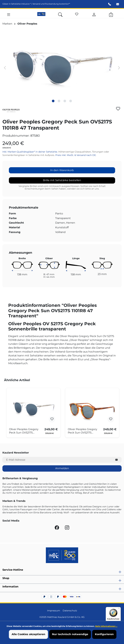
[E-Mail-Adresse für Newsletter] (57, 460)
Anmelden (62, 468)
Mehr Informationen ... (106, 626)
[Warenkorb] (111, 14)
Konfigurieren (104, 634)
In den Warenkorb (62, 170)
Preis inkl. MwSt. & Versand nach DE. (76, 155)
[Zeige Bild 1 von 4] (53, 101)
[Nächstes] (119, 68)
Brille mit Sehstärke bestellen (62, 180)
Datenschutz (70, 611)
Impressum (54, 611)
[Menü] (9, 14)
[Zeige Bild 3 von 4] (65, 101)
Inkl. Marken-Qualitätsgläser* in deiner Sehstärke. (30, 152)
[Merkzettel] (77, 14)
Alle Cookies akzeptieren (28, 634)
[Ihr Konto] (94, 14)
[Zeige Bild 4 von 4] (71, 101)
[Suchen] (60, 14)
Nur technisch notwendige (70, 634)
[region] (62, 68)
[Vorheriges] (5, 68)
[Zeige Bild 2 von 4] (59, 101)
